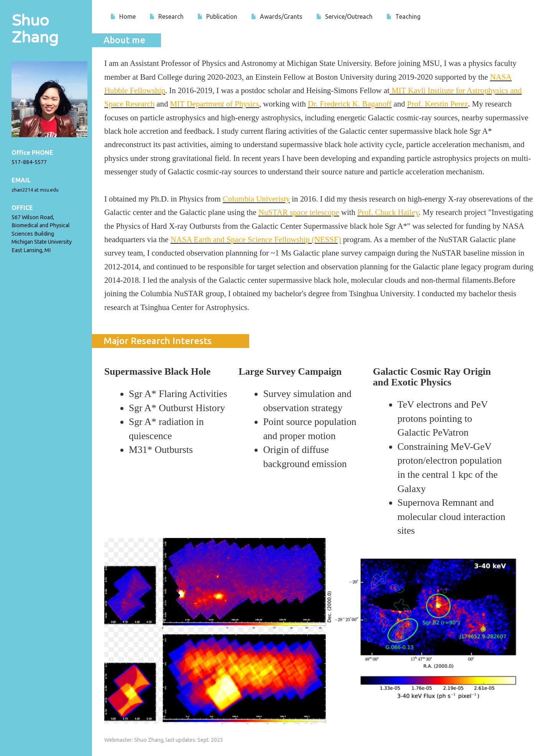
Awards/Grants (277, 16)
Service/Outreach (344, 16)
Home (123, 16)
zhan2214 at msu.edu (35, 190)
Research (167, 16)
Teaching (403, 16)
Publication (217, 16)
